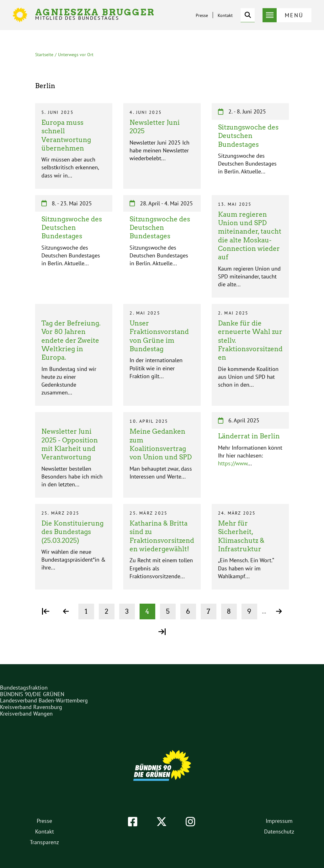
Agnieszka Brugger (95, 14)
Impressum (279, 821)
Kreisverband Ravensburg (31, 707)
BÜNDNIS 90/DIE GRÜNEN (32, 694)
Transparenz (44, 842)
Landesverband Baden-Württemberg (44, 700)
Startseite (44, 55)
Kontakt (225, 15)
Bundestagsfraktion (24, 688)
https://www (233, 463)
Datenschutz (279, 831)
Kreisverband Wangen (26, 714)
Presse (202, 15)
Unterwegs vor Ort (76, 55)
